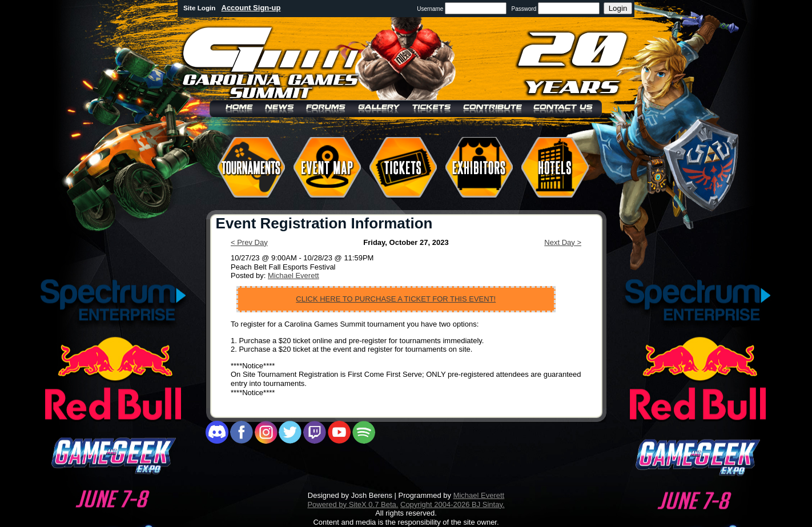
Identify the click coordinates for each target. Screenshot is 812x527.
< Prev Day (249, 242)
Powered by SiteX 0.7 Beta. (353, 504)
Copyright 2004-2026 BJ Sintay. (453, 504)
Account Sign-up (251, 8)
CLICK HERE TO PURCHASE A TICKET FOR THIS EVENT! (396, 299)
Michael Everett (294, 275)
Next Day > (563, 242)
